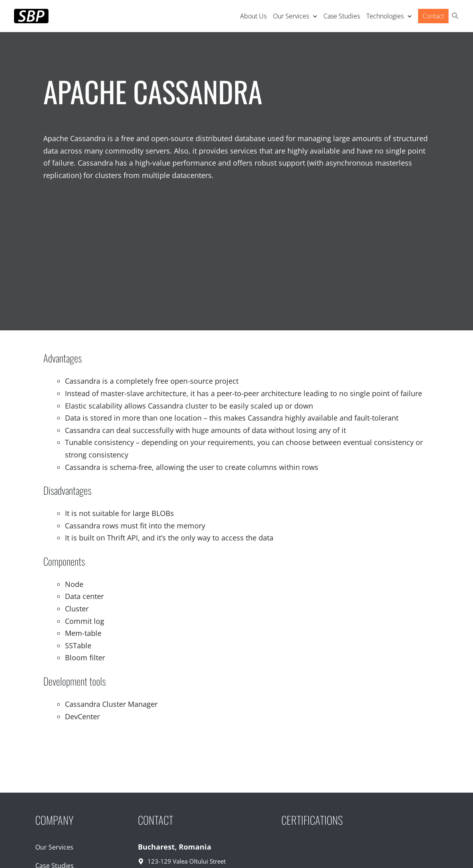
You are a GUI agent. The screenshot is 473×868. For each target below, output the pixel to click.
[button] (455, 16)
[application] (313, 16)
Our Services (54, 847)
